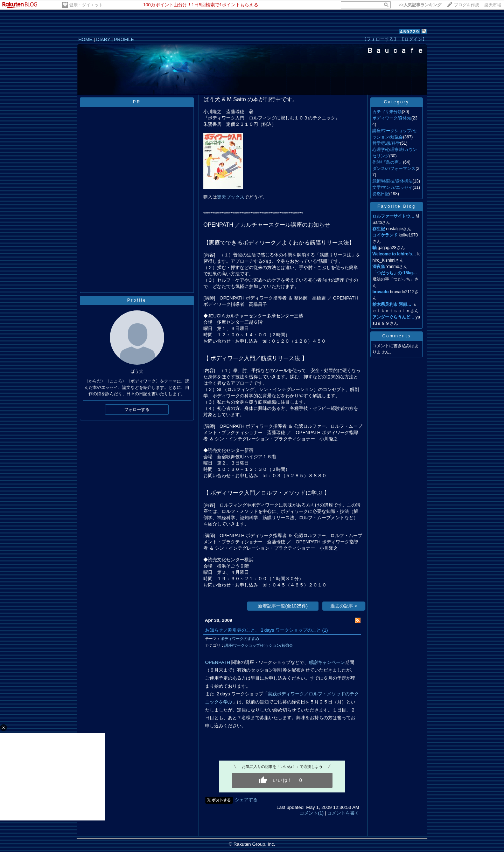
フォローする (137, 410)
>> (420, 5)
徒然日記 (381, 194)
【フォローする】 (380, 39)
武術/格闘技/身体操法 (393, 181)
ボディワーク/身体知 (392, 118)
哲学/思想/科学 (386, 143)
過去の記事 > (344, 606)
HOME (85, 39)
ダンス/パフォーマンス (394, 169)
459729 (410, 32)
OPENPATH (218, 662)
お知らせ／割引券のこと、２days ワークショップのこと (263, 630)
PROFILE (124, 39)
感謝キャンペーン (327, 662)
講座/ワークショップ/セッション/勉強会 (259, 645)
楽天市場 (493, 5)
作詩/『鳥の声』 (388, 162)
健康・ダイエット (86, 5)
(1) (325, 630)
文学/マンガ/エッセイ (393, 187)
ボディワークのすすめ (240, 639)
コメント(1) (311, 813)
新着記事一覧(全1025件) (283, 606)
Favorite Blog (397, 206)
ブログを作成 (467, 5)
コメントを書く (343, 813)
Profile (137, 300)
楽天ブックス (231, 197)
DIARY (103, 39)
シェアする (246, 800)
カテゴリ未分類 (387, 112)
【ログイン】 (413, 39)
